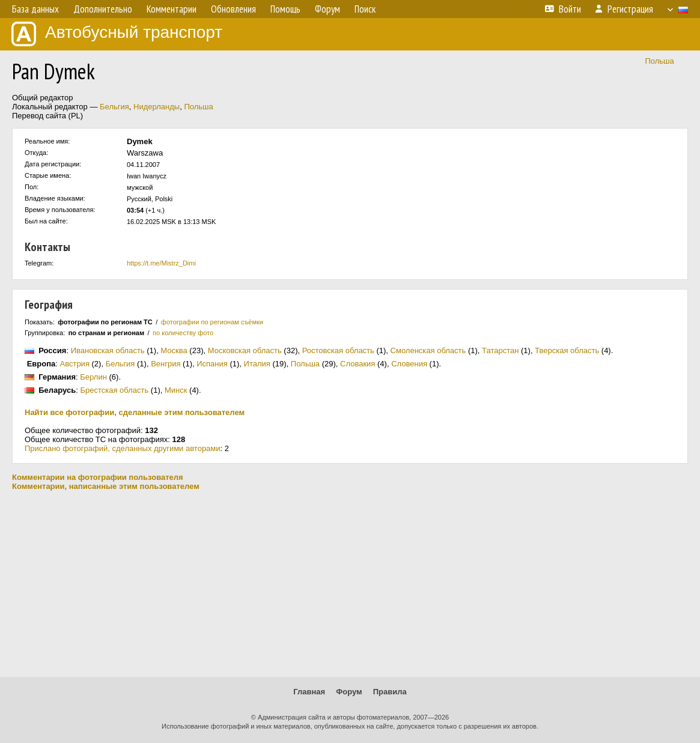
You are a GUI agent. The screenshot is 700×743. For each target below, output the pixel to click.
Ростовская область (338, 350)
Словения (409, 364)
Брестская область (114, 390)
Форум (349, 692)
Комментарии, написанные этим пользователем (106, 486)
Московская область (245, 350)
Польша (659, 61)
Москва (174, 350)
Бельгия (114, 107)
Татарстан (500, 350)
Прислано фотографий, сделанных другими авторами (123, 448)
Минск (176, 390)
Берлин (93, 377)
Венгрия (166, 364)
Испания (212, 364)
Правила (390, 692)
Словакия (358, 364)
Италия (257, 364)
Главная (309, 692)
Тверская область (567, 350)
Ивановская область (108, 350)
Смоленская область (428, 350)
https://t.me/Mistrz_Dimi (161, 263)
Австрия (75, 364)
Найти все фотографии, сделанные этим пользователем (135, 412)
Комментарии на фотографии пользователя (98, 477)
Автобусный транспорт (117, 34)
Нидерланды (157, 107)
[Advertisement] (350, 584)
